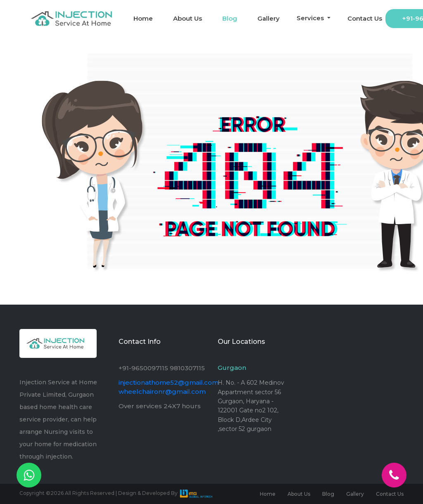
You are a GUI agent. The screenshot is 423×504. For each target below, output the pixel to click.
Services (311, 18)
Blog (230, 18)
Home (143, 18)
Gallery (269, 18)
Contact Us (365, 18)
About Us (188, 18)
